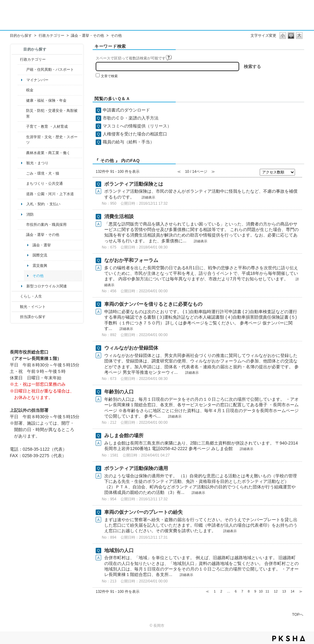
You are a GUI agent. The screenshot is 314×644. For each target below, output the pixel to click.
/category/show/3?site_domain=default (16, 59)
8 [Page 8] (249, 591)
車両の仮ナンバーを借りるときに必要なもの (153, 304)
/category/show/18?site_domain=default (16, 307)
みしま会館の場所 (124, 436)
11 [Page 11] (267, 591)
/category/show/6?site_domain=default (22, 184)
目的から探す (21, 36)
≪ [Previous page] (207, 591)
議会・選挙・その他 (87, 36)
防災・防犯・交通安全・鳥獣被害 (52, 113)
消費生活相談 (119, 216)
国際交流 (40, 255)
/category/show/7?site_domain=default (22, 70)
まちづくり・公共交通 (44, 184)
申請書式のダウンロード (126, 110)
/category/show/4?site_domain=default (22, 100)
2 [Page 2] (221, 591)
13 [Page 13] (284, 591)
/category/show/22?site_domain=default (22, 173)
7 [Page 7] (242, 591)
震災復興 (40, 266)
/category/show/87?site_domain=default (22, 194)
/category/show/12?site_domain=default (16, 296)
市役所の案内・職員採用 (46, 225)
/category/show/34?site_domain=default (22, 153)
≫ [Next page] (301, 591)
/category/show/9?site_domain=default (16, 317)
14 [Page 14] (293, 591)
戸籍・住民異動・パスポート (50, 70)
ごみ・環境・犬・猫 (43, 173)
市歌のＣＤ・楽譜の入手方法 (131, 118)
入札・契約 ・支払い (43, 204)
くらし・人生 (31, 296)
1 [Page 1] (215, 591)
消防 (30, 214)
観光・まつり (37, 163)
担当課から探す (33, 317)
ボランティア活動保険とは (134, 184)
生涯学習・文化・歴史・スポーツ (52, 140)
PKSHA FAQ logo (289, 638)
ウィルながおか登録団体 (131, 348)
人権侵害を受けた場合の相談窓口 (135, 134)
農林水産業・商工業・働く (48, 153)
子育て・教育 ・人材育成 (47, 127)
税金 (30, 90)
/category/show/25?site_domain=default (22, 114)
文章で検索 (109, 76)
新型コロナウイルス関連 (47, 286)
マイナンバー (37, 80)
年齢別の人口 (119, 392)
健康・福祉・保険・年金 (46, 100)
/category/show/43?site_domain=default (22, 140)
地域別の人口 (119, 550)
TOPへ (298, 614)
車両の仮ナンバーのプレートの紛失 (144, 512)
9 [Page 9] (255, 591)
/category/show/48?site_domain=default (22, 127)
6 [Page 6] (236, 591)
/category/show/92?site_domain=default (22, 90)
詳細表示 (148, 197)
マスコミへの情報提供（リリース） (137, 126)
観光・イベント (33, 307)
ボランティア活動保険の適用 (136, 468)
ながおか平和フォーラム (131, 260)
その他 (38, 276)
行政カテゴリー (52, 36)
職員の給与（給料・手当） (128, 142)
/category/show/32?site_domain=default (22, 225)
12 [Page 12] (276, 591)
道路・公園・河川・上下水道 (50, 194)
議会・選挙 (42, 245)
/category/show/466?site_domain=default (22, 235)
